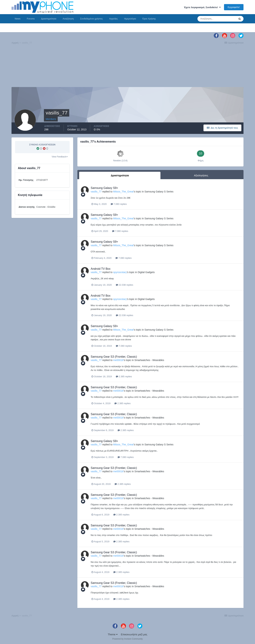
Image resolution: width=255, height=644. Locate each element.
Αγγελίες (113, 19)
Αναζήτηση (68, 19)
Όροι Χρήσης (149, 19)
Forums (31, 19)
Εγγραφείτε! (234, 7)
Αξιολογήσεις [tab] (201, 175)
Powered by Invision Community (127, 639)
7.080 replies (119, 204)
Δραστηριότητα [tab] (120, 175)
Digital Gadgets (146, 272)
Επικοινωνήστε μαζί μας (134, 634)
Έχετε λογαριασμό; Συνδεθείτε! (202, 7)
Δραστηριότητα (49, 19)
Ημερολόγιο (130, 19)
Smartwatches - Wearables (149, 360)
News (18, 19)
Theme (113, 634)
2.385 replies (124, 376)
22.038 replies (124, 285)
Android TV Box (101, 269)
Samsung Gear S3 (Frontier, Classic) (114, 357)
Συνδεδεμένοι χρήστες (92, 19)
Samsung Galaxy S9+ (104, 188)
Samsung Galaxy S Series (159, 192)
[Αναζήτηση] (217, 19)
